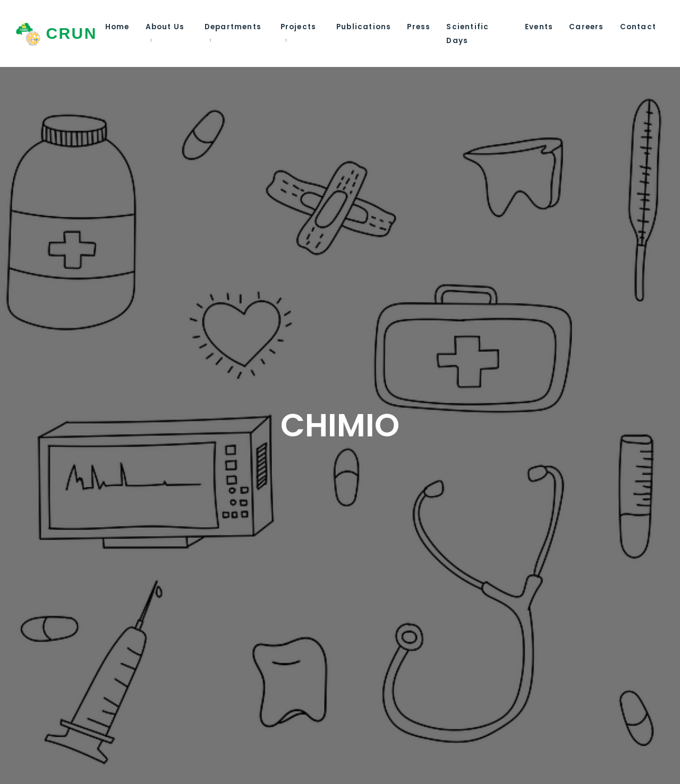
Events (539, 27)
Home (117, 27)
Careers (586, 27)
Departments (233, 27)
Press (419, 27)
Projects (299, 27)
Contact (638, 27)
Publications (364, 27)
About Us (165, 27)
